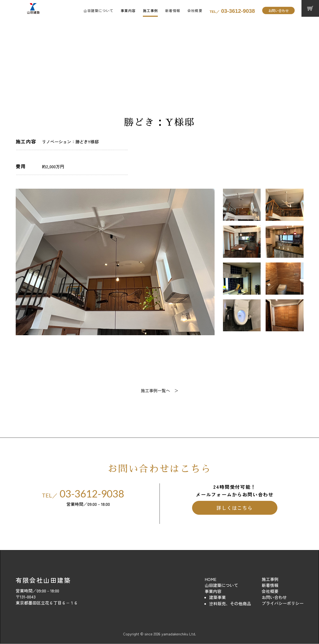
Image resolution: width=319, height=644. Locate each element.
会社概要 (195, 10)
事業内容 (128, 10)
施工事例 (150, 10)
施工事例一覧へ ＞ (160, 391)
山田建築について (98, 10)
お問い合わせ (278, 10)
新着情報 (173, 10)
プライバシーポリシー (283, 603)
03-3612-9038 (232, 11)
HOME (211, 579)
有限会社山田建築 (43, 580)
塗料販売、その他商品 (230, 604)
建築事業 (217, 597)
